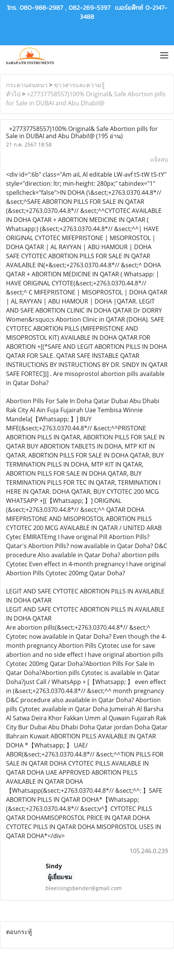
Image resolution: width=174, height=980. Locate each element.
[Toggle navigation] (164, 56)
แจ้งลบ (159, 159)
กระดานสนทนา (27, 85)
